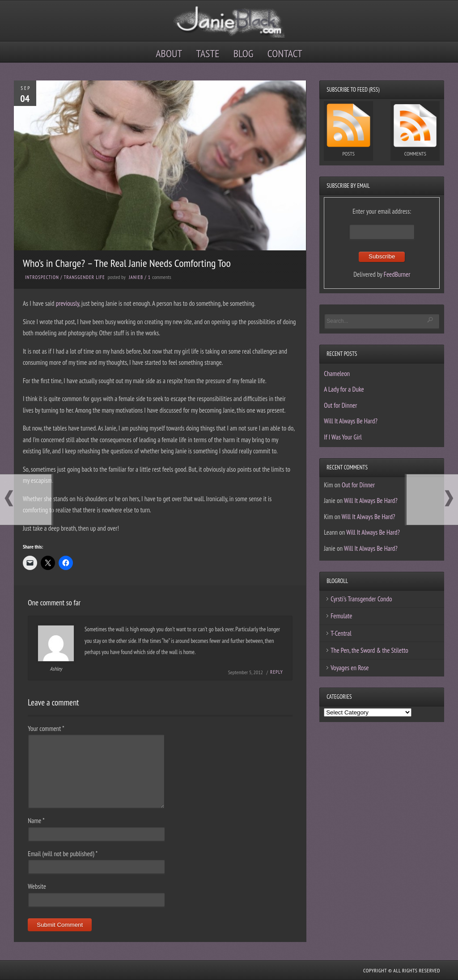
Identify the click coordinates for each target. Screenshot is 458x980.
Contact (285, 53)
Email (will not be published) (63, 854)
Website (37, 886)
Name (36, 821)
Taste (208, 53)
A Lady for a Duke (344, 389)
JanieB (136, 277)
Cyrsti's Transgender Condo (361, 599)
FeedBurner (397, 274)
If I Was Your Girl (343, 437)
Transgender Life (85, 277)
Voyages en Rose (350, 668)
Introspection (42, 277)
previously (68, 303)
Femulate (341, 616)
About (169, 53)
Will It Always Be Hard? (351, 421)
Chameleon (337, 374)
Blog (244, 53)
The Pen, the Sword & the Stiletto (369, 650)
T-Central (341, 633)
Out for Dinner (340, 405)
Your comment (46, 729)
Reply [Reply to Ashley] (277, 672)
